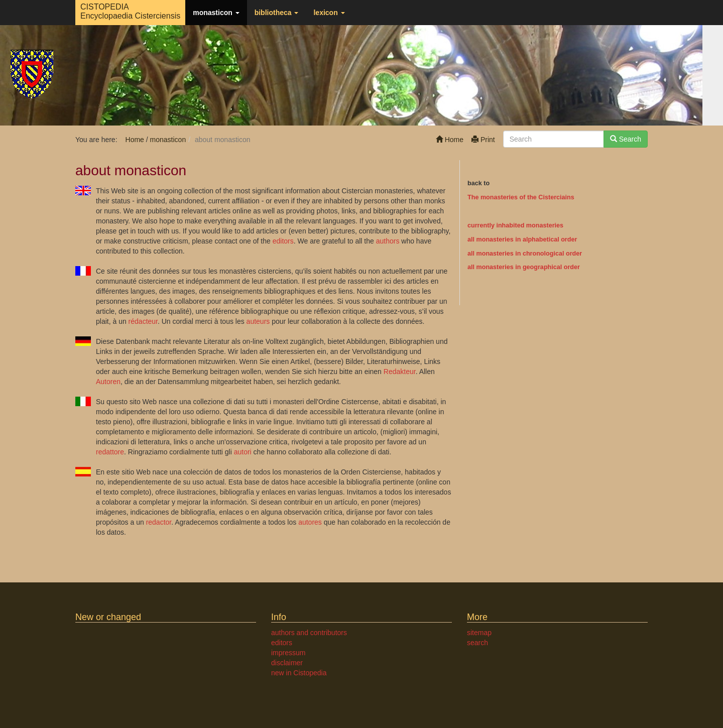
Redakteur (400, 372)
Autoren (108, 382)
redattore (110, 452)
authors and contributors (309, 633)
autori (243, 452)
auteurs (258, 321)
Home (450, 140)
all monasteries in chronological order (525, 254)
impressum (288, 653)
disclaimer (287, 663)
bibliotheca (277, 13)
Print (483, 140)
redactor (159, 522)
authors (388, 241)
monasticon (216, 13)
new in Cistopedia (299, 673)
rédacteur (143, 321)
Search (626, 139)
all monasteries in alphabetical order (522, 239)
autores (310, 522)
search (477, 643)
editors (283, 241)
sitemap (479, 633)
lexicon (329, 13)
